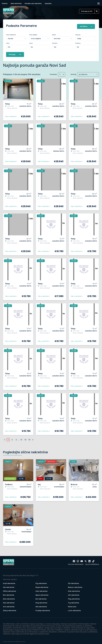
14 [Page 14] (29, 438)
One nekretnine (41, 605)
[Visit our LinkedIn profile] (89, 560)
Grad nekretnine (9, 582)
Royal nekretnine (42, 586)
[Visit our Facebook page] (74, 560)
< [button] (5, 438)
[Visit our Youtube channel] (82, 560)
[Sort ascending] (60, 73)
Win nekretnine (74, 593)
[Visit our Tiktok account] (93, 560)
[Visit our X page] (86, 560)
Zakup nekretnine (10, 609)
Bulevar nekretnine (75, 586)
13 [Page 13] (25, 438)
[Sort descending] (63, 73)
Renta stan (72, 605)
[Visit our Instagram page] (78, 560)
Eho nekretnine (9, 593)
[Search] (97, 11)
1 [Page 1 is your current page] (8, 438)
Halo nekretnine (41, 590)
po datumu (83, 73)
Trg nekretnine (74, 601)
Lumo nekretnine (74, 609)
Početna (5, 3)
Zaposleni (48, 3)
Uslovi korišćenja (92, 563)
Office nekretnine (9, 590)
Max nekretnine (9, 601)
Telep (79, 37)
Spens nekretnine (42, 593)
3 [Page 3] (16, 438)
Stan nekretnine (9, 597)
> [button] (33, 438)
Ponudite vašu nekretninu (33, 3)
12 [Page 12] (21, 438)
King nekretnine (41, 601)
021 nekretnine (73, 582)
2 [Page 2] (12, 438)
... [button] (19, 438)
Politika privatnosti (76, 563)
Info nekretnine (9, 586)
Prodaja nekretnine (43, 609)
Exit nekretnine (41, 597)
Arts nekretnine (9, 605)
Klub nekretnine (74, 590)
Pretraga (15, 53)
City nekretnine (41, 582)
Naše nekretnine (16, 3)
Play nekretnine (74, 597)
